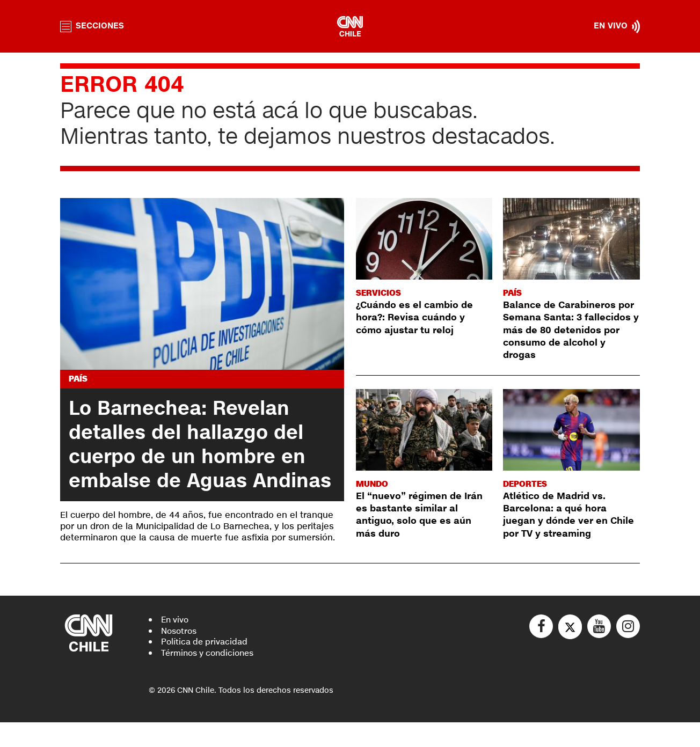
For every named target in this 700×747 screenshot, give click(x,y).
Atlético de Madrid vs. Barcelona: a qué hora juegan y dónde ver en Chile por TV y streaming (563, 515)
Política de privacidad (206, 666)
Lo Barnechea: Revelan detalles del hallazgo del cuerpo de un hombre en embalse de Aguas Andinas (190, 457)
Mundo (373, 484)
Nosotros (180, 655)
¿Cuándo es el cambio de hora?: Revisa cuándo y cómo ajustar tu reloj (418, 317)
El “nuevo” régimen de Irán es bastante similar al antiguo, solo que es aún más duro (423, 515)
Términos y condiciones (211, 678)
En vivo (176, 644)
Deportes (526, 484)
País (79, 379)
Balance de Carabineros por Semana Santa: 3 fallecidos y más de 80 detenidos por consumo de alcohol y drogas (569, 330)
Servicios (379, 293)
